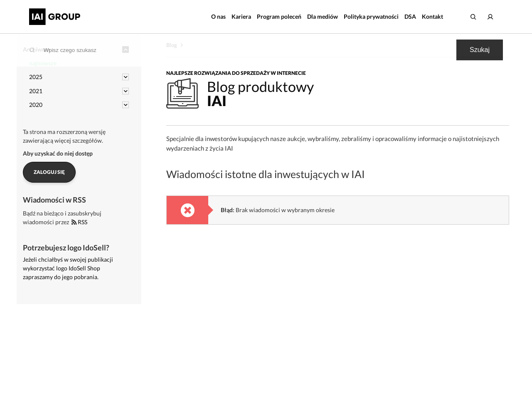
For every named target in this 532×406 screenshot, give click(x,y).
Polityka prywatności (371, 16)
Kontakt (432, 16)
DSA (410, 16)
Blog (172, 45)
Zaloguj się (49, 172)
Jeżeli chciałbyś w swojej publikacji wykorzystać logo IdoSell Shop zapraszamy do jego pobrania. (68, 268)
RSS (79, 222)
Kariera (241, 16)
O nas (218, 16)
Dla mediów (323, 16)
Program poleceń (279, 16)
